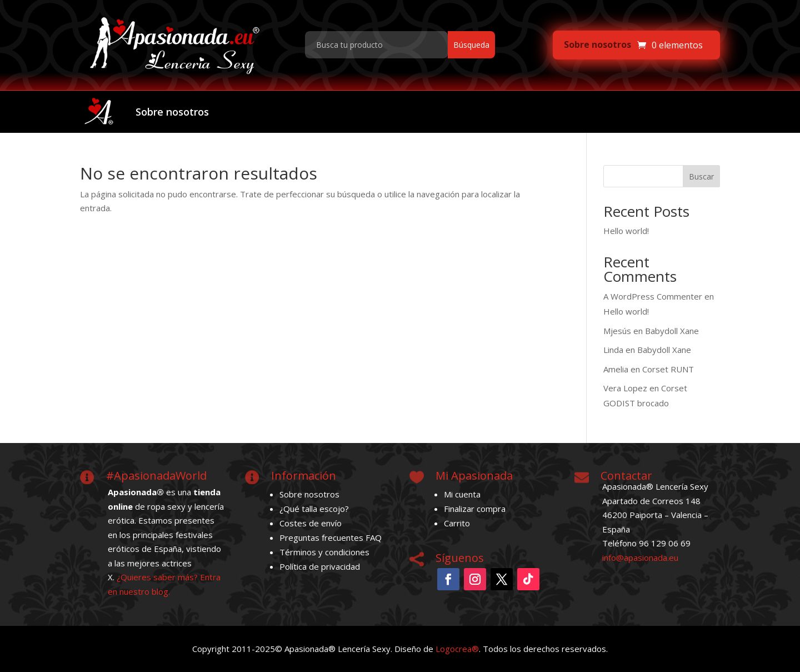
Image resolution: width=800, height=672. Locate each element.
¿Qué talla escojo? (314, 509)
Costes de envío (311, 523)
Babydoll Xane (672, 331)
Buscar (701, 176)
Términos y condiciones (324, 552)
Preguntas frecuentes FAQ (331, 537)
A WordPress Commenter (653, 296)
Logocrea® (457, 649)
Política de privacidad (320, 566)
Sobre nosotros (597, 44)
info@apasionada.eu (640, 557)
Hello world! (626, 231)
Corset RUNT (668, 369)
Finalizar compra (475, 509)
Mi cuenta (462, 494)
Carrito (457, 523)
